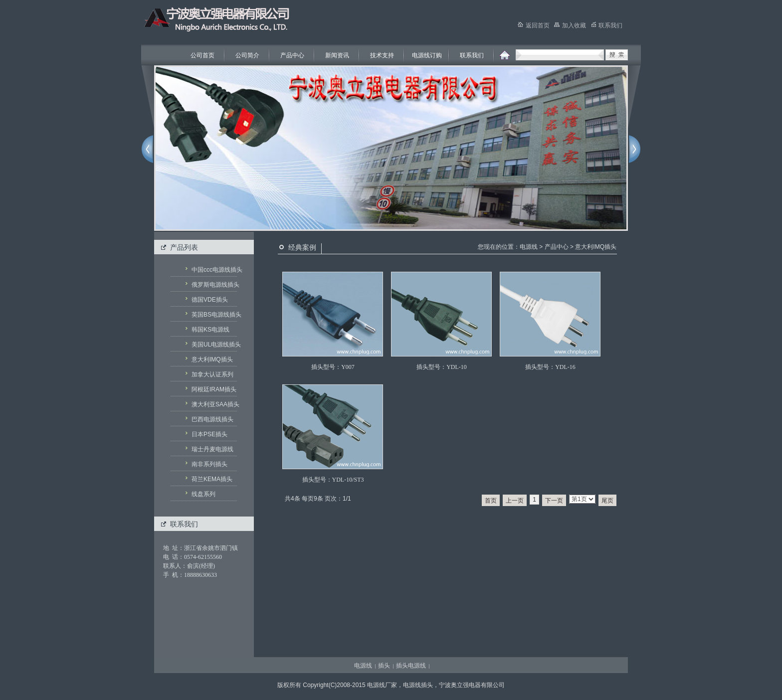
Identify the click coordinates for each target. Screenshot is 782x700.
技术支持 (382, 55)
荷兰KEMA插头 (212, 479)
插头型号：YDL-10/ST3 (333, 480)
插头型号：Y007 (333, 367)
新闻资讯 (337, 55)
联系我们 (472, 55)
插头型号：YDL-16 (550, 367)
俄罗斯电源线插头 (214, 285)
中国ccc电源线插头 (214, 270)
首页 (491, 501)
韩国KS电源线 (210, 330)
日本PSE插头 (209, 434)
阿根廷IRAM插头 (214, 389)
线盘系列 (203, 494)
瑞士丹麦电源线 (212, 449)
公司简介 (247, 55)
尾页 (607, 501)
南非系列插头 (209, 464)
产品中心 (292, 55)
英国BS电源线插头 (214, 315)
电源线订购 (427, 55)
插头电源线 (411, 666)
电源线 (529, 247)
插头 (384, 666)
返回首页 (534, 25)
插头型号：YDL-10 (442, 367)
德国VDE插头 (210, 300)
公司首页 (202, 55)
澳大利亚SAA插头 (214, 404)
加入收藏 (570, 25)
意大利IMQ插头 (212, 359)
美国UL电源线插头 (214, 345)
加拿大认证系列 (212, 374)
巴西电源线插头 (212, 419)
